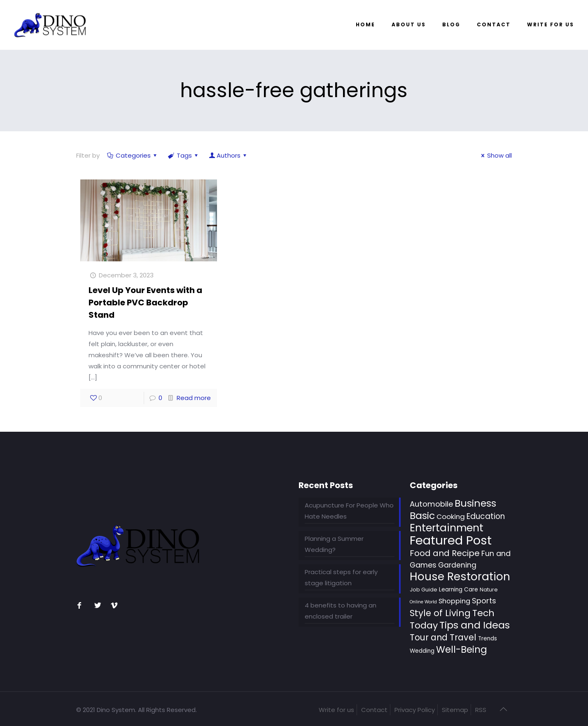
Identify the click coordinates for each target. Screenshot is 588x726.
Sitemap (455, 710)
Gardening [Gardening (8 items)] (457, 565)
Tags (184, 155)
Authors (229, 155)
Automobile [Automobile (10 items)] (431, 504)
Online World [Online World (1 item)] (423, 602)
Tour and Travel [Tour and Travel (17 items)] (443, 637)
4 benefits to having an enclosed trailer (341, 611)
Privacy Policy (415, 710)
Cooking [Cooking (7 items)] (451, 517)
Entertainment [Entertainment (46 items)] (447, 528)
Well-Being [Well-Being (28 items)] (462, 649)
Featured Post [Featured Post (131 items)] (451, 540)
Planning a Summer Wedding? (334, 544)
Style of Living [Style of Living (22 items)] (440, 613)
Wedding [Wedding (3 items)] (422, 651)
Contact (374, 710)
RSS (481, 710)
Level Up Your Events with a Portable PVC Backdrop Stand (145, 302)
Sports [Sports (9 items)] (484, 601)
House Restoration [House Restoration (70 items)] (460, 576)
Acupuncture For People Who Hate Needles (349, 511)
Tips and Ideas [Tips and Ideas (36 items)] (475, 625)
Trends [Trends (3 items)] (488, 639)
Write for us (336, 710)
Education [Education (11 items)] (486, 516)
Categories (133, 155)
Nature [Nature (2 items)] (489, 590)
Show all (495, 155)
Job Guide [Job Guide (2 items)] (423, 590)
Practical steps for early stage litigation (341, 577)
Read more (194, 398)
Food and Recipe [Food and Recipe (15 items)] (445, 553)
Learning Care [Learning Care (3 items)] (458, 590)
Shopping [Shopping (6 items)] (454, 601)
